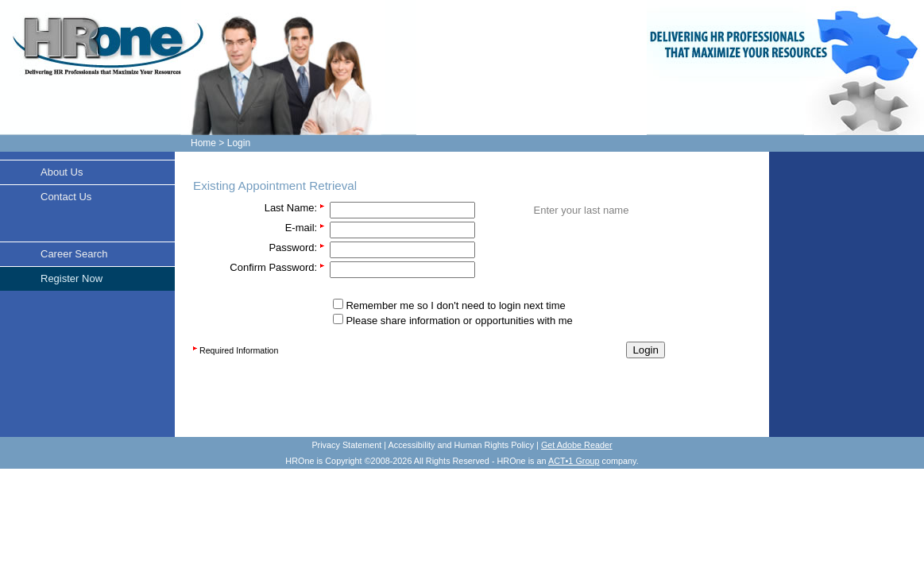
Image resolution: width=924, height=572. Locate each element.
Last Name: (291, 208)
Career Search (74, 254)
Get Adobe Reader (577, 445)
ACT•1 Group (574, 461)
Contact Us (66, 197)
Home (203, 143)
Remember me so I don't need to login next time (455, 305)
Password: (293, 247)
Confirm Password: (273, 267)
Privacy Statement (346, 445)
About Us (62, 172)
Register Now (72, 278)
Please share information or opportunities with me (459, 321)
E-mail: (301, 228)
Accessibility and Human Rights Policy (462, 445)
